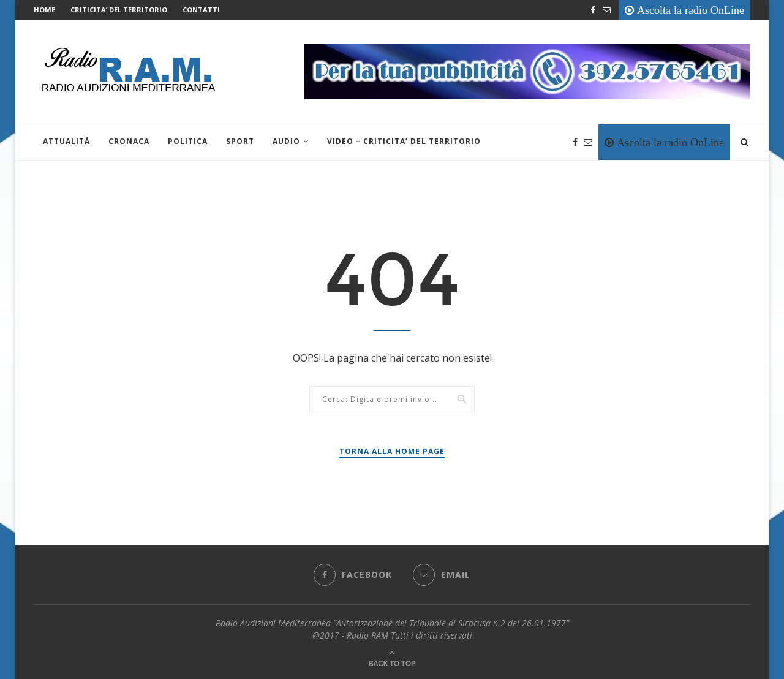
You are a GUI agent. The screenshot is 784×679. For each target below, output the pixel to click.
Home (44, 9)
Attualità (66, 141)
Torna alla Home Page (392, 451)
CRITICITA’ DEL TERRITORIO (119, 9)
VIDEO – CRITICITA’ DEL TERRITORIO (404, 141)
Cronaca (129, 141)
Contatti (201, 9)
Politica (188, 141)
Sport (240, 141)
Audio (286, 141)
